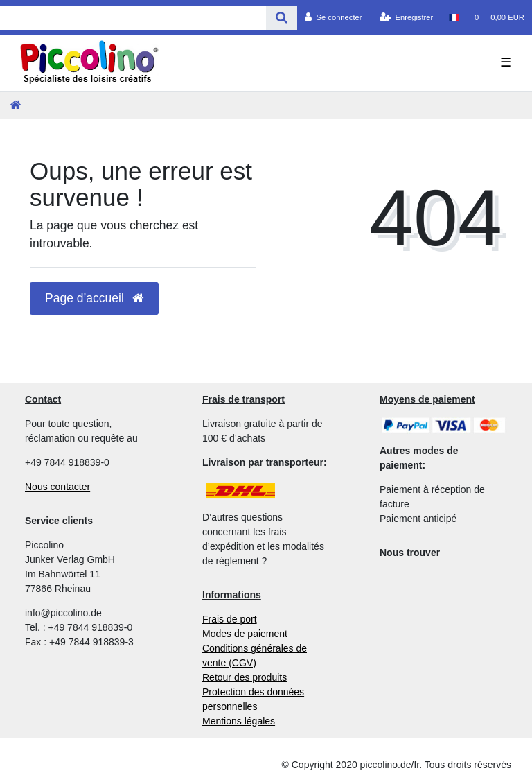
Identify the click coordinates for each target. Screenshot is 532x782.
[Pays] (453, 17)
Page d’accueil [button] (94, 298)
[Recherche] (282, 18)
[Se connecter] (334, 17)
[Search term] (133, 18)
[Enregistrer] (407, 17)
